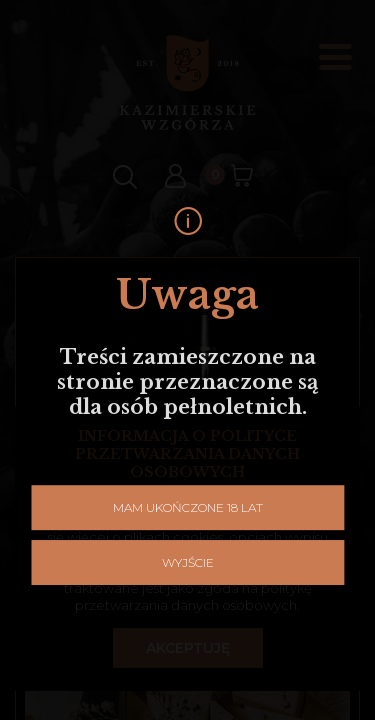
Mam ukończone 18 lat (188, 451)
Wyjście (188, 506)
